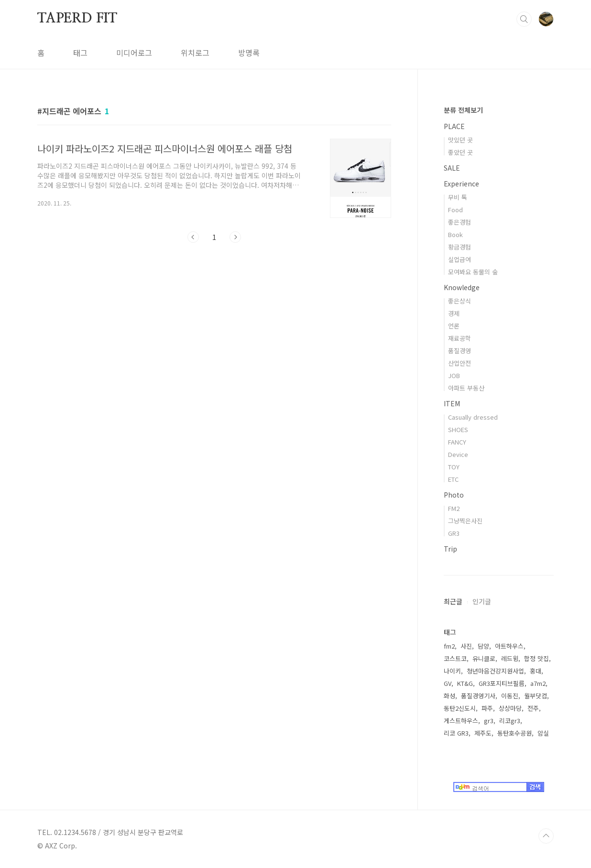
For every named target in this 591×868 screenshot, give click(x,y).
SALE (452, 168)
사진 (466, 646)
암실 (543, 733)
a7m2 (538, 683)
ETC (453, 479)
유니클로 (484, 658)
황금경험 (460, 247)
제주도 (483, 733)
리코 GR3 (456, 733)
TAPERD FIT (77, 19)
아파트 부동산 (466, 388)
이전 (193, 237)
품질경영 (460, 351)
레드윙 (510, 658)
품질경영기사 (478, 696)
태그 (80, 53)
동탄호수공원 (514, 733)
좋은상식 (460, 301)
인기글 (482, 601)
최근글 (453, 601)
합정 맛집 (536, 658)
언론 (454, 326)
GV (448, 683)
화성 (449, 696)
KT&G (465, 683)
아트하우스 (509, 646)
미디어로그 (134, 53)
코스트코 (455, 658)
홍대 (536, 671)
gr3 (489, 721)
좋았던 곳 (460, 152)
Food (455, 210)
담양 (483, 646)
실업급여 (460, 259)
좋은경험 (460, 222)
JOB (454, 375)
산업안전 (460, 363)
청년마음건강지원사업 (495, 671)
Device (458, 454)
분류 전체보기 (463, 110)
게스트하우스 (461, 721)
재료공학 (460, 338)
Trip (450, 549)
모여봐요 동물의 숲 (473, 272)
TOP (546, 836)
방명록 (249, 53)
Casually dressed (473, 417)
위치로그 (195, 53)
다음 (235, 237)
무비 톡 (458, 197)
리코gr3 (510, 721)
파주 (487, 708)
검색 (524, 19)
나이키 (452, 671)
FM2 (454, 508)
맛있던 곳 (460, 140)
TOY (454, 467)
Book (455, 234)
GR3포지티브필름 (502, 683)
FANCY (457, 442)
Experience (461, 184)
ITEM (452, 403)
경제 (454, 313)
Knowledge (462, 287)
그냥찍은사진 (465, 521)
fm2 (449, 646)
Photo (454, 495)
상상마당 (510, 708)
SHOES (458, 429)
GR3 (454, 533)
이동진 (510, 696)
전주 (533, 708)
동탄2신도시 (460, 708)
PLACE (454, 126)
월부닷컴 (536, 696)
